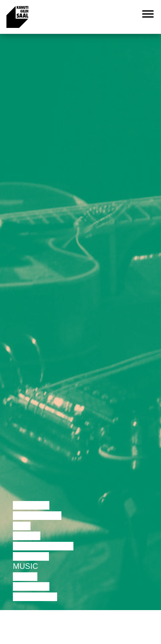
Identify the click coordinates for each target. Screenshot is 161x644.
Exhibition (35, 597)
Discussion (37, 516)
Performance (43, 546)
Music (26, 566)
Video (25, 577)
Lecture (31, 505)
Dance (27, 536)
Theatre (31, 556)
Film (22, 526)
